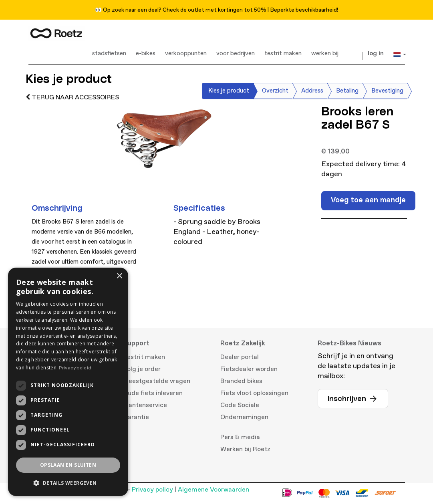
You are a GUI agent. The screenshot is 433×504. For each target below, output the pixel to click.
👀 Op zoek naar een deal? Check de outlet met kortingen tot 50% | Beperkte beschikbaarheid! (216, 10)
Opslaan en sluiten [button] (68, 465)
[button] (68, 483)
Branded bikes (241, 381)
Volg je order (142, 369)
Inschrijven (353, 399)
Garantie (136, 417)
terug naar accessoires (72, 97)
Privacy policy (152, 490)
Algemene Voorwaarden (213, 490)
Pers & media (240, 437)
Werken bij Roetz (245, 449)
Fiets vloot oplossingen (254, 393)
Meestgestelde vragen (157, 381)
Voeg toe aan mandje (368, 200)
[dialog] (68, 382)
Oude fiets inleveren (153, 393)
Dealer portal (240, 357)
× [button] (119, 276)
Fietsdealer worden (249, 369)
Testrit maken (144, 357)
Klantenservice (145, 405)
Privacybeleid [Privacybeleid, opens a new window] (75, 368)
